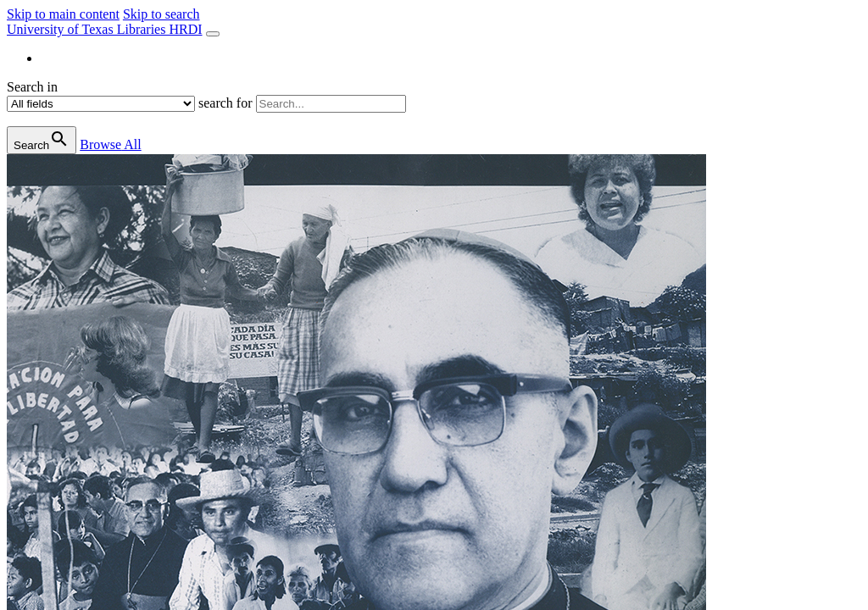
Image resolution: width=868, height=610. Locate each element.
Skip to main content (63, 14)
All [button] (110, 144)
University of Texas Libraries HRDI (105, 29)
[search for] (331, 104)
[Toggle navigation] (213, 34)
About (58, 58)
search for (225, 103)
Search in (32, 87)
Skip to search (161, 14)
